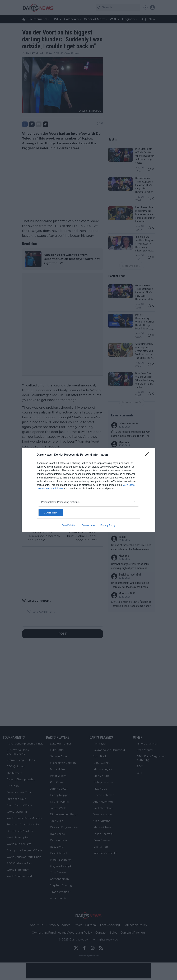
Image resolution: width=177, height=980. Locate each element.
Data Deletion (69, 525)
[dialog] (88, 490)
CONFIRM (55, 512)
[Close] (148, 455)
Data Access (88, 525)
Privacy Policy (108, 525)
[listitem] (88, 502)
